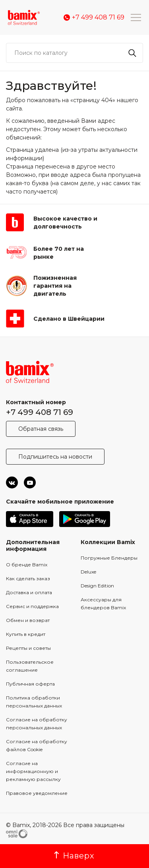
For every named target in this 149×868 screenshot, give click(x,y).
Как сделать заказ (28, 578)
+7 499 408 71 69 (40, 412)
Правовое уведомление (37, 793)
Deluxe (88, 572)
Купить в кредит (26, 634)
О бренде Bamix (27, 565)
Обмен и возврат (28, 620)
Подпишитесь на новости (55, 457)
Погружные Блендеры (109, 558)
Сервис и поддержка (32, 606)
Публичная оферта (30, 684)
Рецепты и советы (28, 648)
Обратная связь (41, 429)
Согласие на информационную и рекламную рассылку (33, 771)
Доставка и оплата (29, 592)
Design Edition (97, 586)
